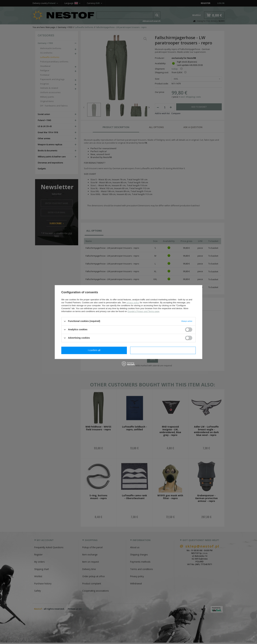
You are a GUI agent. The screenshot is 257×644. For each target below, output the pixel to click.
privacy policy (133, 303)
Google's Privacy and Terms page (143, 311)
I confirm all (163, 350)
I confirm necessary (94, 350)
